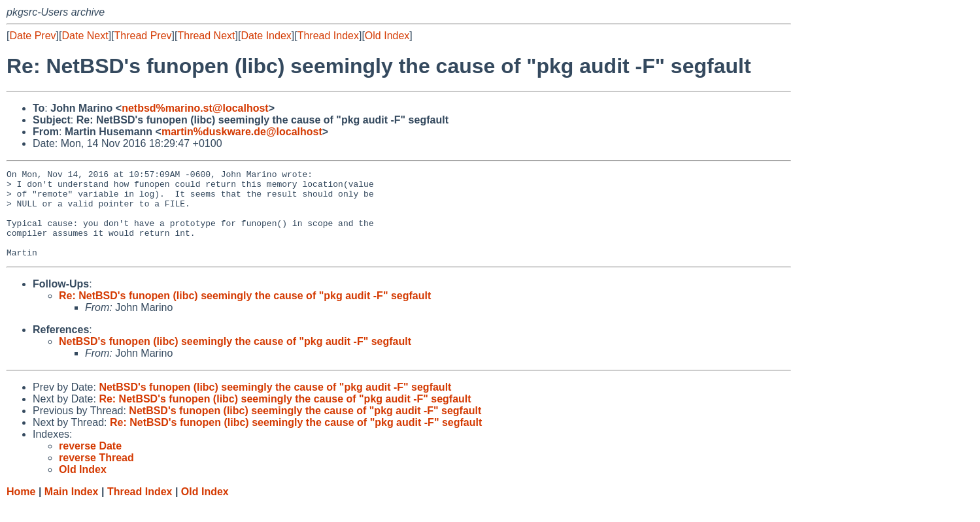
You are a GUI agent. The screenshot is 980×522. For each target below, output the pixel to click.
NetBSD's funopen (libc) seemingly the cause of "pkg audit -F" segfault (235, 359)
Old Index (387, 36)
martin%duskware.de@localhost (242, 132)
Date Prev (32, 36)
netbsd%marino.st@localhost (195, 108)
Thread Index (328, 36)
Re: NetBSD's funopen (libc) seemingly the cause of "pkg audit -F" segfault (245, 313)
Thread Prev (143, 36)
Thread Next (206, 36)
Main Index (72, 509)
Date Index (266, 36)
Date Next (85, 36)
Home (21, 509)
